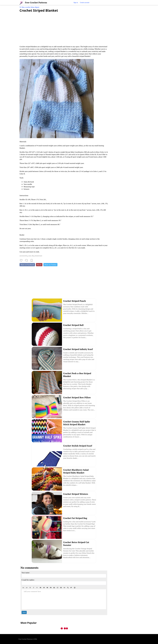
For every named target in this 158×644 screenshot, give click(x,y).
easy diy (31, 256)
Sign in (76, 2)
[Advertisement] (64, 28)
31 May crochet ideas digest (29, 7)
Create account (85, 2)
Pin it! (39, 265)
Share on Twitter (50, 265)
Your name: (26, 573)
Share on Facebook (27, 265)
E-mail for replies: (28, 580)
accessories (24, 256)
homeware (38, 256)
